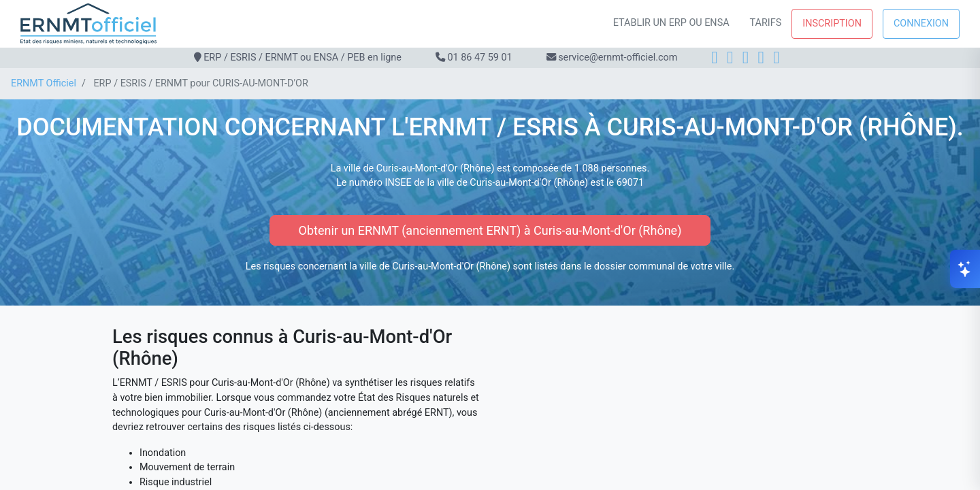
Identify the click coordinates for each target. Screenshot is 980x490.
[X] (761, 58)
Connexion (921, 23)
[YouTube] (776, 58)
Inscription (832, 23)
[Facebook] (714, 58)
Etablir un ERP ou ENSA (671, 23)
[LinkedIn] (746, 58)
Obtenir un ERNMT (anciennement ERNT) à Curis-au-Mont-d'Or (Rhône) (490, 230)
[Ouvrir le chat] (965, 269)
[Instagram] (730, 58)
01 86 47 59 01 (479, 58)
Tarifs (766, 23)
